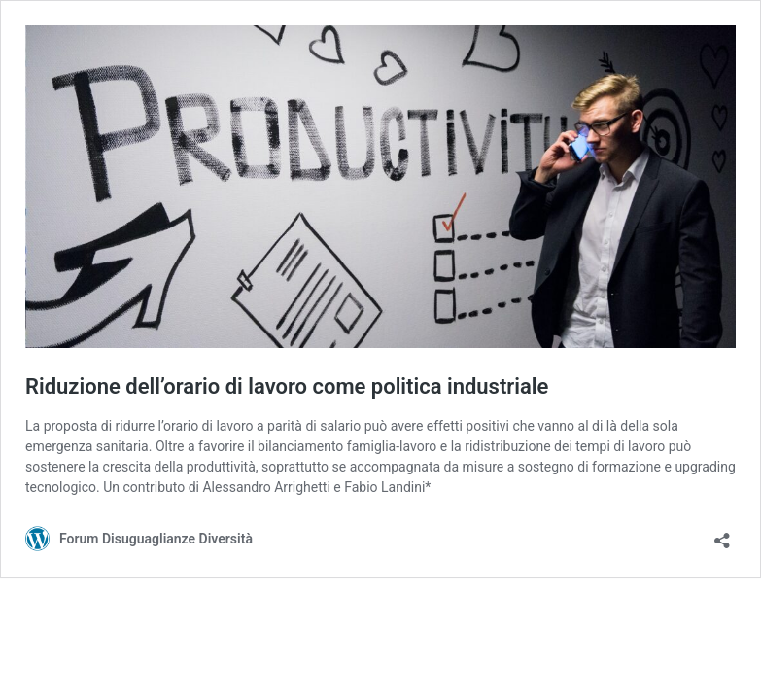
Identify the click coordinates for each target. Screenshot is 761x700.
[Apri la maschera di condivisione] (722, 534)
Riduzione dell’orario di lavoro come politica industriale (287, 386)
